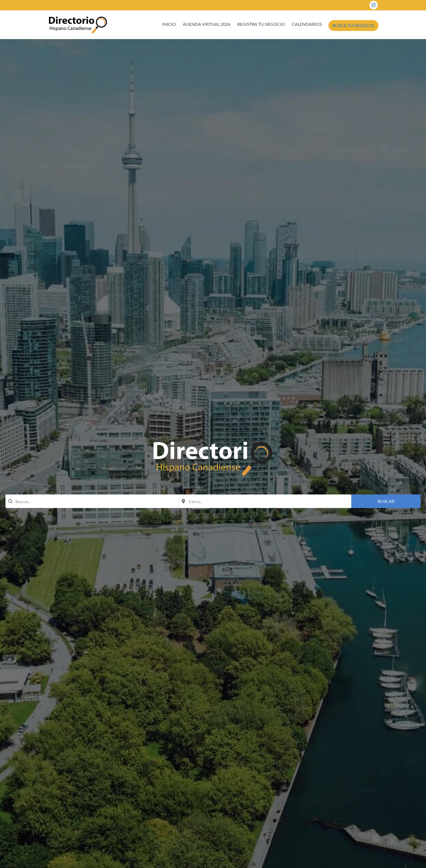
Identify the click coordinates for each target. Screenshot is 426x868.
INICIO (169, 24)
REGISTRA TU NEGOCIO (261, 24)
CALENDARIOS (307, 24)
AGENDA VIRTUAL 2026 (207, 24)
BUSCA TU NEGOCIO (353, 25)
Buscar (386, 501)
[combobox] (92, 501)
